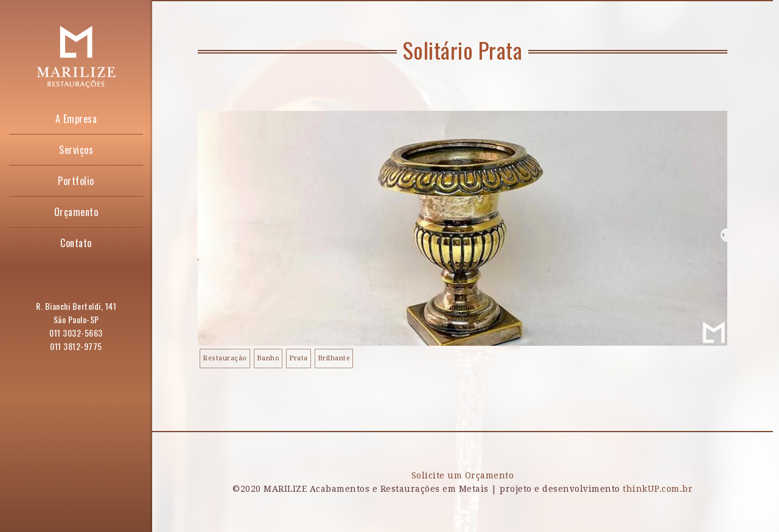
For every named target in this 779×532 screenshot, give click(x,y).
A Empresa (76, 119)
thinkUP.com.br (658, 489)
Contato (76, 243)
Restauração (225, 358)
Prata (299, 358)
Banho (268, 358)
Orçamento (76, 212)
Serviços (76, 150)
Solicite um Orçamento (463, 475)
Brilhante (334, 358)
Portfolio (76, 181)
